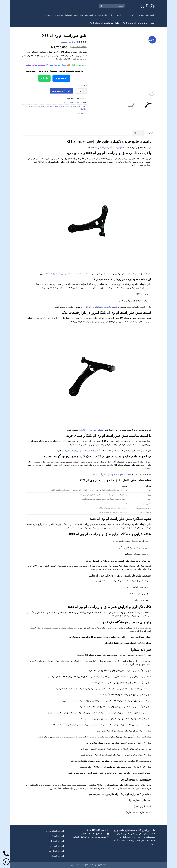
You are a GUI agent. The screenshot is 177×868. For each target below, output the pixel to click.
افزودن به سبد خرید (61, 91)
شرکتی (80, 113)
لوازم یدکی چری (101, 15)
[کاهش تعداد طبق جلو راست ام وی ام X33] (85, 91)
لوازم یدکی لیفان (86, 15)
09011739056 (94, 830)
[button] (152, 93)
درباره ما (49, 15)
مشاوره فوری (62, 78)
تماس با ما (59, 15)
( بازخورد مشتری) (68, 42)
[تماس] (6, 853)
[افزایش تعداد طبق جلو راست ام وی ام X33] (77, 91)
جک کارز (148, 6)
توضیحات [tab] (150, 133)
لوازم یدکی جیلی (116, 15)
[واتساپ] (6, 862)
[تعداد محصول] (81, 91)
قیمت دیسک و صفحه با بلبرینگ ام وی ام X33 (65, 273)
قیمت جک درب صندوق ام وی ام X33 (101, 307)
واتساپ (44, 78)
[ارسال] (101, 6)
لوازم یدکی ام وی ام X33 (135, 23)
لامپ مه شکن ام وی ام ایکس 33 (78, 450)
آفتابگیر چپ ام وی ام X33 (93, 430)
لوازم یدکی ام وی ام (146, 15)
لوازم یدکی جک (130, 15)
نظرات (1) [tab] (138, 133)
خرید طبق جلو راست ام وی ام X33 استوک (65, 106)
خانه (153, 23)
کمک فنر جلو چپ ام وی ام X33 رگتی (115, 474)
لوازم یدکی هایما (71, 15)
